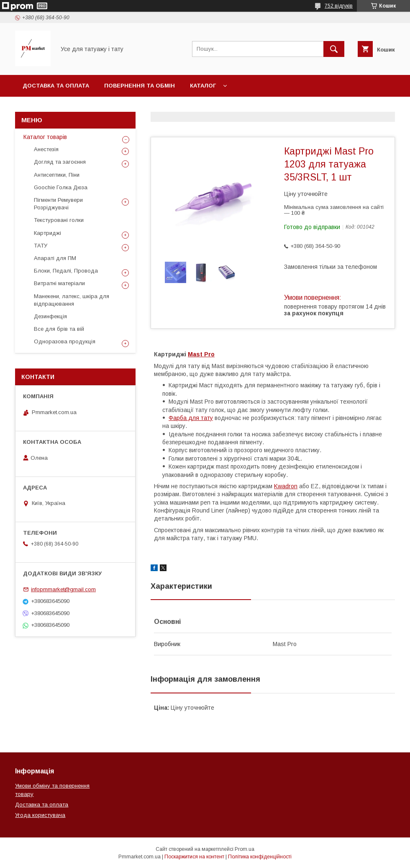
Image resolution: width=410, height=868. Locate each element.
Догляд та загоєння (60, 162)
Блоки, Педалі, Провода (66, 271)
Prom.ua (245, 849)
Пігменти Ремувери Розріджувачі (58, 204)
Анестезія (46, 149)
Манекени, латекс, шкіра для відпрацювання (72, 300)
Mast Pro (201, 354)
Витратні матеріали (59, 283)
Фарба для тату (191, 418)
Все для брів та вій (59, 329)
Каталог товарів (45, 137)
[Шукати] (334, 49)
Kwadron (286, 486)
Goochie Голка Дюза (61, 187)
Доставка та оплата (56, 86)
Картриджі (47, 233)
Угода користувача (40, 815)
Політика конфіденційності (260, 857)
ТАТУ (41, 246)
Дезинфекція (50, 316)
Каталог (203, 86)
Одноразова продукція (65, 341)
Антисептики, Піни (57, 175)
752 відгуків (339, 6)
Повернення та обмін (140, 86)
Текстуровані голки (59, 220)
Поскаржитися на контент (194, 857)
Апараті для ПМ (55, 258)
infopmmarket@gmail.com (63, 589)
